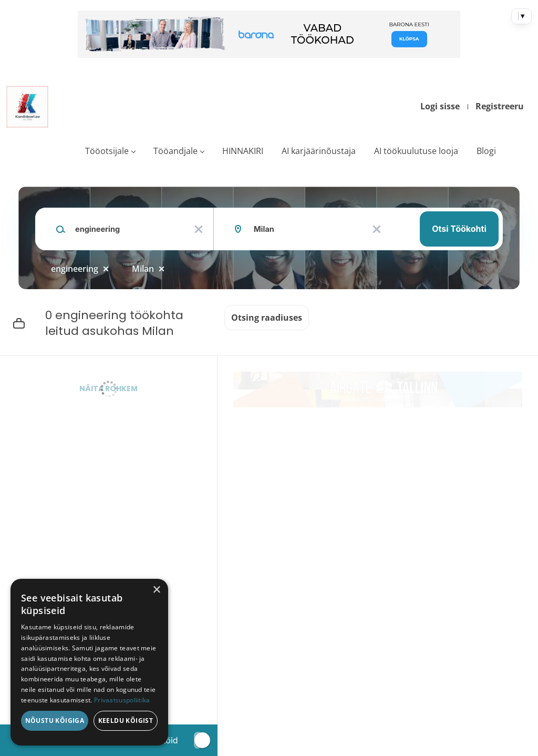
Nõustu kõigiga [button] (55, 721)
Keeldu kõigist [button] (126, 721)
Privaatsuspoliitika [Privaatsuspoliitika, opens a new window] (122, 700)
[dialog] (89, 662)
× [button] (156, 590)
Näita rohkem (108, 389)
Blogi (486, 151)
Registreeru (500, 106)
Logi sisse (440, 106)
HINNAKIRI (243, 151)
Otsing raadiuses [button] (267, 318)
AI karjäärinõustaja (319, 151)
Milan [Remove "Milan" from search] (143, 269)
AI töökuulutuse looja (416, 151)
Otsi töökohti (459, 229)
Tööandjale (175, 151)
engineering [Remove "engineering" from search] (75, 269)
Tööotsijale (107, 151)
